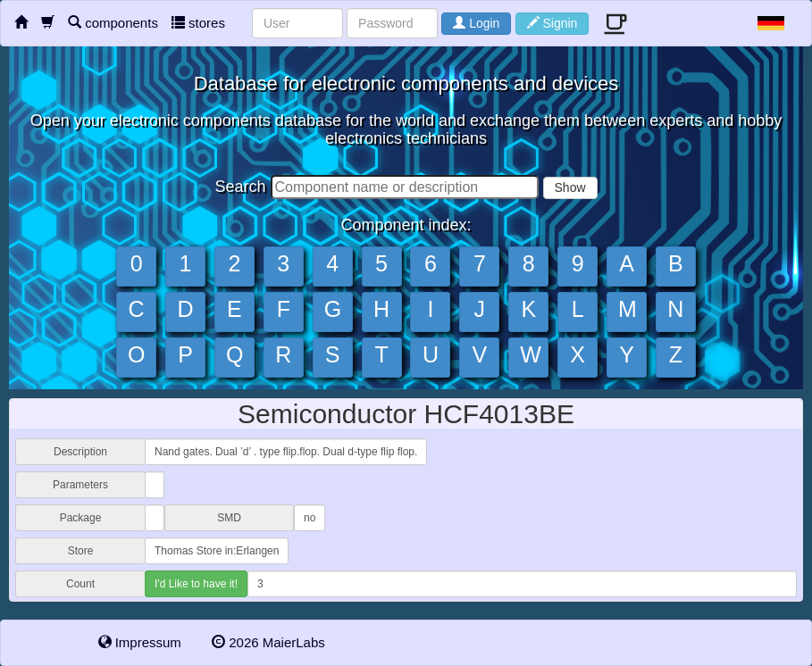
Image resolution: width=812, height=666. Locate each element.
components (113, 23)
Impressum (140, 642)
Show (570, 187)
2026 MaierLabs (268, 642)
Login (476, 23)
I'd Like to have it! (196, 584)
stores (198, 23)
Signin (552, 23)
